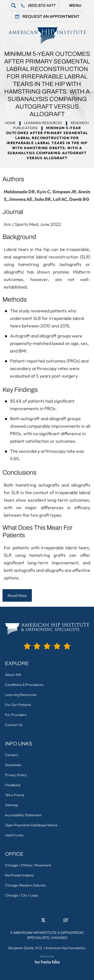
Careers (12, 755)
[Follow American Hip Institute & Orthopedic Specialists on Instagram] (51, 922)
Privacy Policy (16, 775)
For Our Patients (18, 705)
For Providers (16, 715)
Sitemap (12, 805)
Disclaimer (13, 765)
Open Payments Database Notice (31, 825)
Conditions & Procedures (24, 685)
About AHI (13, 675)
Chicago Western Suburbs (25, 885)
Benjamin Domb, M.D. (26, 948)
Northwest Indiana (19, 875)
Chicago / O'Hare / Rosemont (28, 865)
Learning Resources (43, 123)
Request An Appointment (51, 16)
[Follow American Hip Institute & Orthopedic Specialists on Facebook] (28, 922)
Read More (17, 595)
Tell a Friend (15, 795)
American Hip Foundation (65, 948)
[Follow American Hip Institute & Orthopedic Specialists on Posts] (66, 922)
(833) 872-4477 (42, 5)
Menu (75, 5)
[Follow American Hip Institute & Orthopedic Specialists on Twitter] (43, 922)
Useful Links (14, 835)
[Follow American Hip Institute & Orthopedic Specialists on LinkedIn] (36, 922)
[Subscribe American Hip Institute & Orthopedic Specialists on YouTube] (58, 922)
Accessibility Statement (23, 815)
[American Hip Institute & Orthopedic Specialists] (47, 35)
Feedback (13, 785)
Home (10, 123)
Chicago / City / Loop (21, 895)
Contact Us (14, 725)
